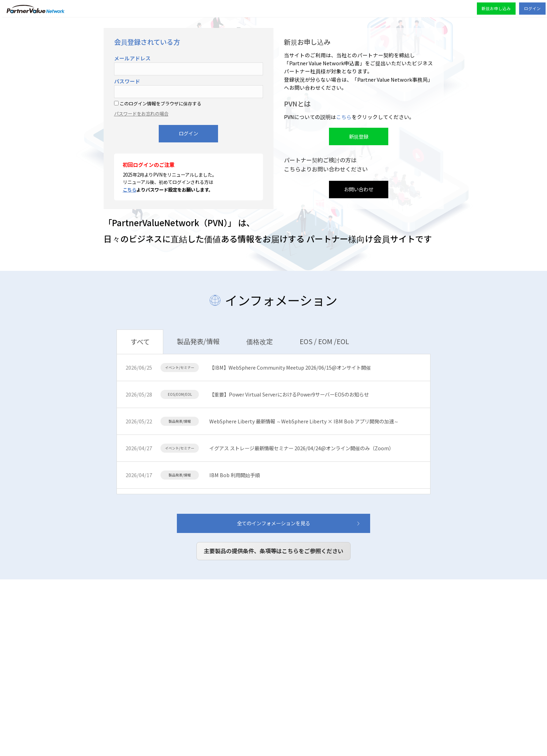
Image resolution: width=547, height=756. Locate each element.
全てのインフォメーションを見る (274, 523)
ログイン (528, 8)
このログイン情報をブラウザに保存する (160, 103)
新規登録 (359, 137)
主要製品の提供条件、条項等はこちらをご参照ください (273, 551)
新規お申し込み (487, 8)
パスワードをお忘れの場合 (141, 114)
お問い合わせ (359, 189)
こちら (130, 190)
